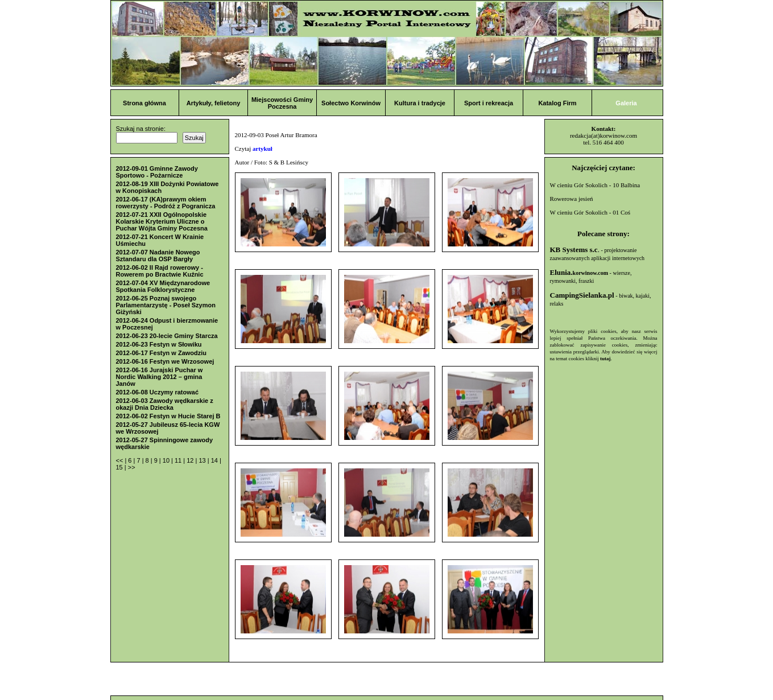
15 (120, 467)
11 (179, 460)
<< (121, 460)
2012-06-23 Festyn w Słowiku (159, 344)
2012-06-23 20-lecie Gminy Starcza (167, 336)
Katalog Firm (557, 103)
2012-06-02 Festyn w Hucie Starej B (168, 416)
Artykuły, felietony (214, 103)
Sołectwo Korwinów (351, 103)
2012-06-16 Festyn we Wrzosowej (165, 361)
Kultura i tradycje (420, 103)
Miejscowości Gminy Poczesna (282, 103)
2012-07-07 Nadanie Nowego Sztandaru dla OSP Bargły (158, 256)
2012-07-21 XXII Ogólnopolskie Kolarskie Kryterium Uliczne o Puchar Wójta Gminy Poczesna (162, 221)
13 (203, 460)
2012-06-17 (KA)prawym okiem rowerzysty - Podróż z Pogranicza (166, 203)
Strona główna (144, 103)
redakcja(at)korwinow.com (603, 135)
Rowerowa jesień (572, 199)
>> (132, 467)
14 (215, 460)
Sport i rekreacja (489, 103)
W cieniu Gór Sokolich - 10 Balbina (595, 185)
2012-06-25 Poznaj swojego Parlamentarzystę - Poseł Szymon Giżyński (166, 305)
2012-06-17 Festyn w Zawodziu (162, 353)
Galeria (626, 103)
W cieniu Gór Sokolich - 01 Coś (590, 212)
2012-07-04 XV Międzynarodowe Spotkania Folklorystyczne (163, 286)
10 (167, 460)
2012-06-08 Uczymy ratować (158, 392)
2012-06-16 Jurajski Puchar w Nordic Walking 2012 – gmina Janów (160, 377)
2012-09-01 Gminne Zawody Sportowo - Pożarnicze (157, 172)
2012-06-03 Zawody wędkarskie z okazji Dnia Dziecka (165, 404)
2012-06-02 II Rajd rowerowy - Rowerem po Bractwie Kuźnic (160, 271)
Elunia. (579, 272)
